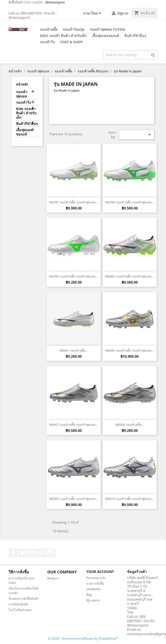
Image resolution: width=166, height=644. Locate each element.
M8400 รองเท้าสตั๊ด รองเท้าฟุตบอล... (130, 276)
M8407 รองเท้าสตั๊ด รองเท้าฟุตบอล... (74, 425)
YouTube (32, 553)
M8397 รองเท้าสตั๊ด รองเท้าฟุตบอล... (74, 202)
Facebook (13, 553)
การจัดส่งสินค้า (18, 604)
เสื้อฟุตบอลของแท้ (105, 36)
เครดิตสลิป (93, 589)
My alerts (93, 600)
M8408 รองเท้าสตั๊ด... (130, 425)
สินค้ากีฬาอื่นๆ (135, 36)
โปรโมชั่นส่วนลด (20, 610)
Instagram (51, 553)
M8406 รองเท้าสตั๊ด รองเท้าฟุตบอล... (130, 350)
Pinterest (42, 553)
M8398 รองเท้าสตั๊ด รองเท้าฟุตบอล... (130, 202)
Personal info (96, 578)
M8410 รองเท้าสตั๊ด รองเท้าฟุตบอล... (130, 499)
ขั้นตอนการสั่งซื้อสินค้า (24, 599)
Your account (100, 572)
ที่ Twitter (23, 553)
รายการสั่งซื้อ (95, 583)
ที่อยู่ (89, 595)
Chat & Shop (71, 42)
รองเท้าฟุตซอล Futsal (108, 29)
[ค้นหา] (130, 55)
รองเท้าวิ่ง (47, 42)
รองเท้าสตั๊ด (49, 29)
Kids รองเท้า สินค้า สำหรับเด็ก (63, 36)
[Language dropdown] (93, 14)
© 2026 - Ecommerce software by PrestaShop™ (83, 638)
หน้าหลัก (22, 84)
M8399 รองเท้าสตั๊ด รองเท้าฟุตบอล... (74, 276)
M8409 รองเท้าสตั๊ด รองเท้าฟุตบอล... (74, 499)
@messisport (55, 2)
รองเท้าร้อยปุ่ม (74, 29)
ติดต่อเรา (53, 578)
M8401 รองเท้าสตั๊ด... (74, 350)
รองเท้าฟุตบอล (22, 94)
